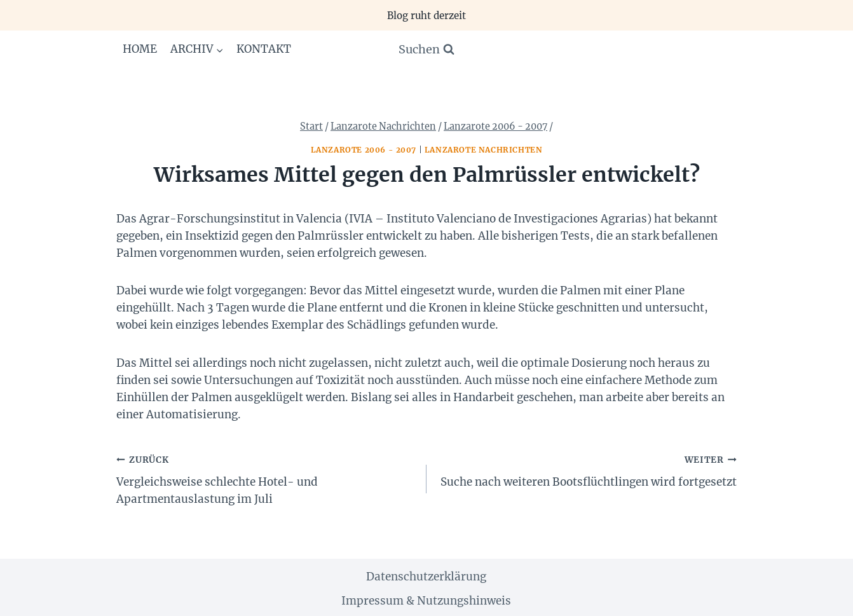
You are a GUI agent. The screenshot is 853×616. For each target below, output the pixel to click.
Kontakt (264, 49)
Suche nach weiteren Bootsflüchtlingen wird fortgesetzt (587, 470)
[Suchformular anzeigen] (426, 50)
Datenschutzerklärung (426, 577)
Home (140, 49)
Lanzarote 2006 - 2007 (364, 150)
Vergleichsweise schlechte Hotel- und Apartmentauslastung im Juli (266, 478)
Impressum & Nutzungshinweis (426, 601)
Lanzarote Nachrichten (484, 150)
